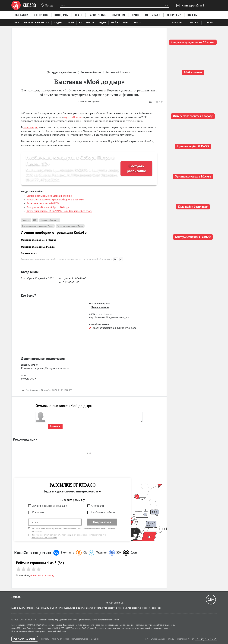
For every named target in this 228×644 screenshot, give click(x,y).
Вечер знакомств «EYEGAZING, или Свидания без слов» (59, 211)
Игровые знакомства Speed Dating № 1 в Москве (55, 199)
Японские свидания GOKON (43, 203)
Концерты (38, 512)
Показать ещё (29, 253)
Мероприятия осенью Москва (38, 247)
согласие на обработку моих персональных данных (56, 528)
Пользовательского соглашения (44, 537)
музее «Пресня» (73, 117)
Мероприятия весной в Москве (39, 240)
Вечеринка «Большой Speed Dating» (48, 207)
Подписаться (102, 522)
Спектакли (98, 506)
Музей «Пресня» (100, 307)
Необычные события (103, 512)
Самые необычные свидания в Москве (49, 196)
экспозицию (31, 127)
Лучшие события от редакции (50, 506)
